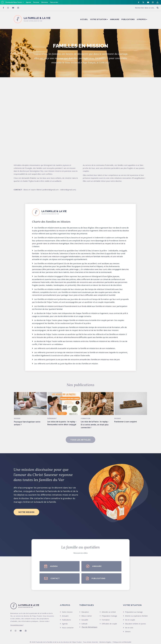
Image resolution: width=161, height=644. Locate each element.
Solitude (84, 620)
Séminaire (45, 2)
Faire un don (54, 2)
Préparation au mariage (134, 609)
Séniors (128, 628)
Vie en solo (129, 624)
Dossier (18, 415)
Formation (87, 415)
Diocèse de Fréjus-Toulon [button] (14, 2)
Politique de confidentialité (122, 639)
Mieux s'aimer (87, 613)
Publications (66, 617)
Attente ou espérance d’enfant (136, 613)
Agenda (28, 2)
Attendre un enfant (109, 609)
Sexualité (85, 617)
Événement (53, 415)
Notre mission (67, 609)
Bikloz (90, 641)
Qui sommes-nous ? (17, 622)
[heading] (88, 624)
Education (85, 609)
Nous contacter (68, 624)
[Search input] (140, 8)
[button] (158, 8)
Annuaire (65, 613)
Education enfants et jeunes (135, 620)
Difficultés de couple (109, 620)
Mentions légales (105, 639)
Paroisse (36, 2)
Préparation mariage (109, 613)
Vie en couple (130, 617)
